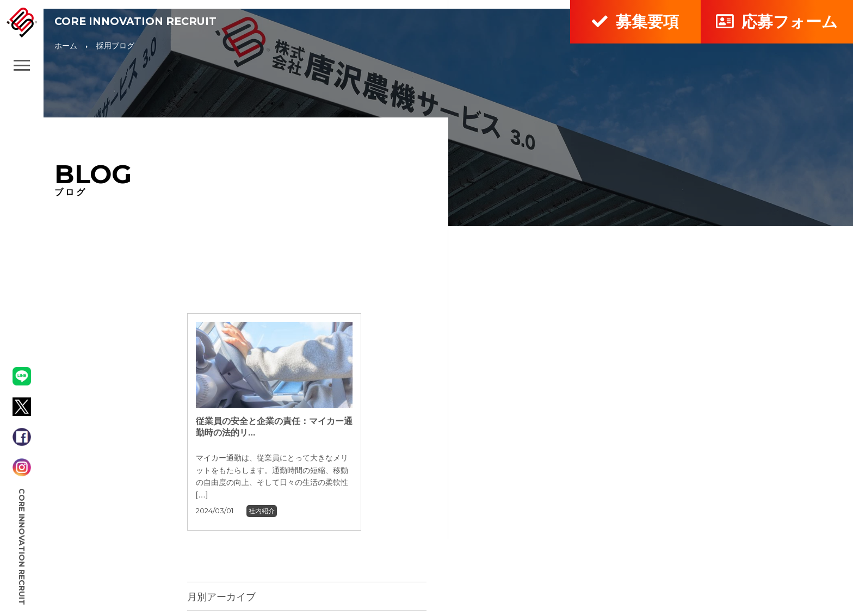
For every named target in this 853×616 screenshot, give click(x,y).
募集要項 (635, 21)
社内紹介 (262, 511)
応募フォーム (777, 21)
